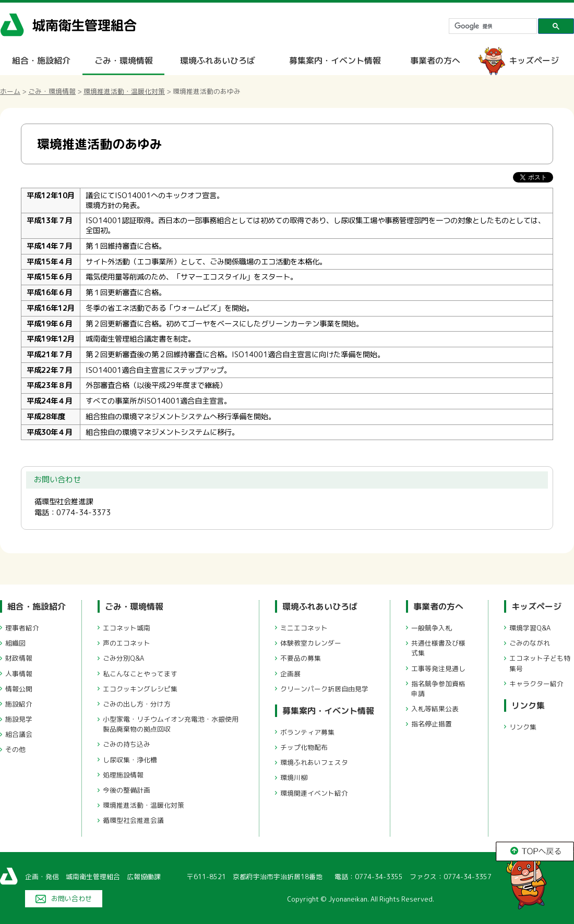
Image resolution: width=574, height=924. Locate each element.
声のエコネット (127, 643)
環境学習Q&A (530, 628)
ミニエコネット (304, 628)
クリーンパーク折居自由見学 (324, 689)
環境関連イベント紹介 (314, 793)
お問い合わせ (71, 898)
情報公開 (19, 689)
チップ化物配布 (304, 747)
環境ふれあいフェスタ (314, 762)
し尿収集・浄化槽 (130, 760)
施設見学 (19, 719)
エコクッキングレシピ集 (140, 689)
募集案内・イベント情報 (335, 60)
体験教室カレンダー (311, 643)
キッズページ (534, 60)
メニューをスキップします (331, 7)
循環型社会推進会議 (133, 820)
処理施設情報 (123, 775)
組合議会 (19, 734)
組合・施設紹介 (41, 60)
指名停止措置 (432, 724)
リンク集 (528, 706)
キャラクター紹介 (536, 684)
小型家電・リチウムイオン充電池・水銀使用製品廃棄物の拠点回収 (171, 724)
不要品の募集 (301, 658)
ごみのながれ (530, 643)
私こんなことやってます (140, 674)
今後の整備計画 (127, 790)
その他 (15, 749)
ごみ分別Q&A (123, 658)
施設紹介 (19, 704)
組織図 (15, 643)
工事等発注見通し (438, 668)
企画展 (290, 674)
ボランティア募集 (307, 732)
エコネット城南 (127, 628)
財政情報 (19, 658)
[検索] (492, 26)
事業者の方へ (435, 60)
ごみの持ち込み (127, 744)
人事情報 (19, 674)
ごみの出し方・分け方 (137, 704)
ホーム (10, 91)
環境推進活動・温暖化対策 (124, 91)
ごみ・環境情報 (124, 60)
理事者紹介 (22, 628)
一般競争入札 (432, 628)
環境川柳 (294, 777)
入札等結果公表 (435, 709)
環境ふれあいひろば (218, 60)
